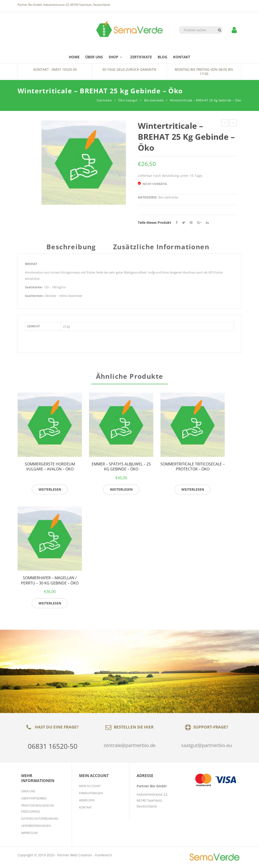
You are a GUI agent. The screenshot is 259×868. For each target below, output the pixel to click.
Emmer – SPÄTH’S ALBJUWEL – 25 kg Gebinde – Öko (121, 468)
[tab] (73, 249)
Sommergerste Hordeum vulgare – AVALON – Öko (50, 468)
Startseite (104, 100)
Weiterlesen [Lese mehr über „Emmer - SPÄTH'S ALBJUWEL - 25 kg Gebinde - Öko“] (121, 491)
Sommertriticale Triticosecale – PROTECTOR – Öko (193, 468)
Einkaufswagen (91, 795)
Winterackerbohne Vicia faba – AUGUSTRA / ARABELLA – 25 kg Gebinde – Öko (225, 123)
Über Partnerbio (34, 800)
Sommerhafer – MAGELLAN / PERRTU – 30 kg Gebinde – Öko (50, 582)
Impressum (29, 834)
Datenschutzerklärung (40, 820)
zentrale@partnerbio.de (129, 747)
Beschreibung (71, 247)
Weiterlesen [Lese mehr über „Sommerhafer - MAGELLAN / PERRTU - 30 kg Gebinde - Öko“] (50, 605)
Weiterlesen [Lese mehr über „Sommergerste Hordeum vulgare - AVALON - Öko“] (50, 491)
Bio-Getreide (154, 100)
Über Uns (28, 793)
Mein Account (90, 787)
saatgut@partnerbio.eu (207, 747)
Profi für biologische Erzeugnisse (38, 810)
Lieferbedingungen (36, 827)
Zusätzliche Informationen (161, 247)
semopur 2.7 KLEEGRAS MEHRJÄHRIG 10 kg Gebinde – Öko (233, 123)
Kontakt (85, 809)
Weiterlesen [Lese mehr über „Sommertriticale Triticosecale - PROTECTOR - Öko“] (193, 491)
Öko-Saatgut (128, 100)
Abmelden (87, 802)
